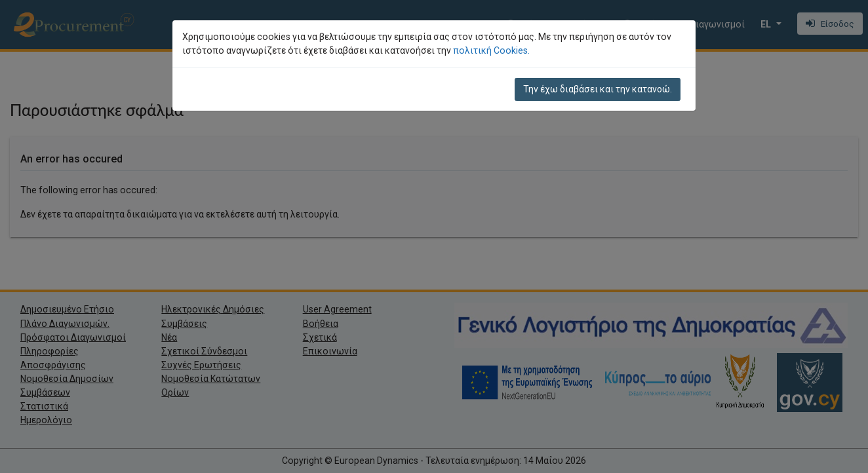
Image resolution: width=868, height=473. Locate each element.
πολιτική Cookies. (491, 50)
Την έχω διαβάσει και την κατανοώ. (598, 89)
